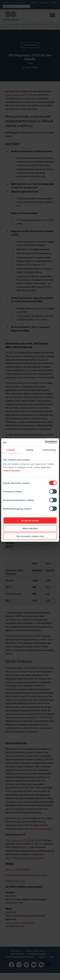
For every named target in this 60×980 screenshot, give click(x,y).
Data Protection (12, 471)
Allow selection (30, 528)
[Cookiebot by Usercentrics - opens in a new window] (45, 442)
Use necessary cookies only (30, 536)
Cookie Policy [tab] (49, 450)
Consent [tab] (11, 450)
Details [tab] (30, 450)
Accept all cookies (30, 521)
